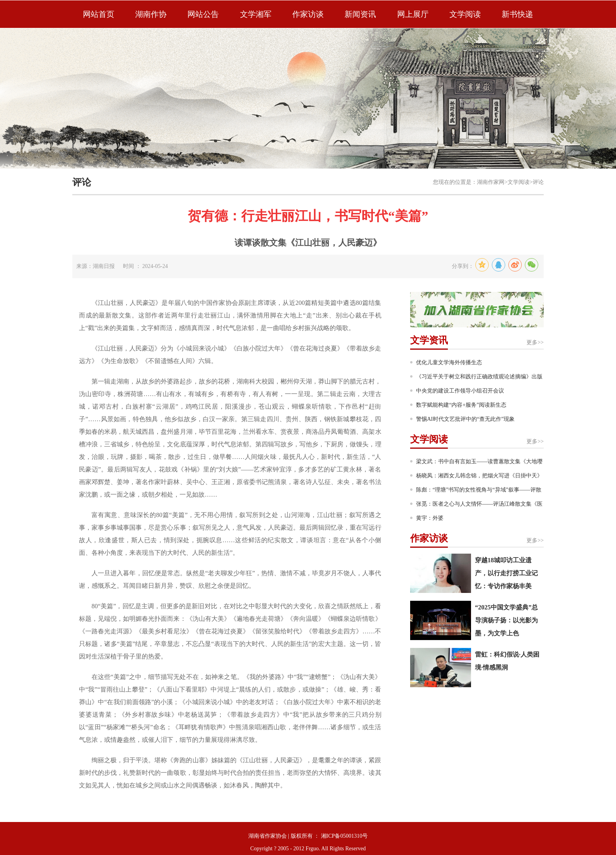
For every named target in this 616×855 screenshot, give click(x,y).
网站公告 (203, 14)
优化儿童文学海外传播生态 (449, 362)
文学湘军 (256, 14)
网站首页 (99, 14)
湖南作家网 (491, 182)
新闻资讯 (360, 14)
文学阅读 (465, 14)
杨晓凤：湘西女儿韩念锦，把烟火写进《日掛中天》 (479, 476)
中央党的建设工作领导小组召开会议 (460, 391)
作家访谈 (308, 14)
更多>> (535, 342)
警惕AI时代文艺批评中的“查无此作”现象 (465, 419)
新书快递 (517, 14)
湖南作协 (151, 14)
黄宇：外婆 (430, 518)
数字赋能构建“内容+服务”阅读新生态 (461, 405)
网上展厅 (413, 14)
